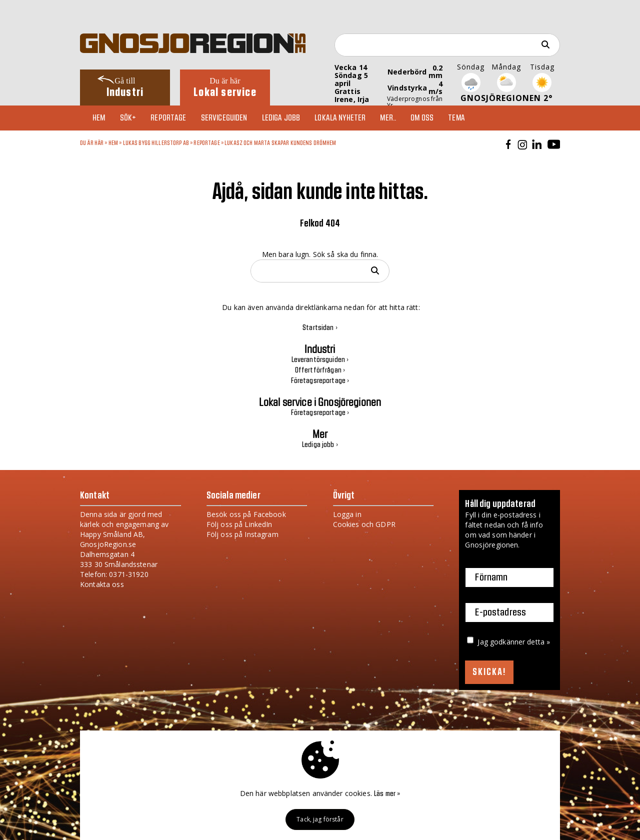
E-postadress (500, 612)
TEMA (456, 118)
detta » (538, 642)
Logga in (347, 514)
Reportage (168, 118)
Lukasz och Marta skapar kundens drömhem (280, 143)
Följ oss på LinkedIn (239, 524)
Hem (99, 118)
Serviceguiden (224, 118)
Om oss (422, 118)
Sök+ (128, 118)
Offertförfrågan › (320, 370)
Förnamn (491, 577)
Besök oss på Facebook (246, 514)
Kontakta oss (102, 584)
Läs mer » (387, 794)
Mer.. (388, 118)
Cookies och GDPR (364, 524)
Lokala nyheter (340, 118)
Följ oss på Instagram (242, 534)
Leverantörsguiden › (320, 360)
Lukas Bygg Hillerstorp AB (156, 143)
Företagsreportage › (320, 381)
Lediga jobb (281, 118)
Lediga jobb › (320, 445)
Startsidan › (320, 328)
